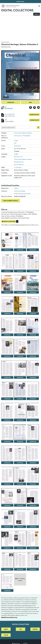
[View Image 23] (7, 389)
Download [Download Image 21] (20, 377)
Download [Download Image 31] (33, 441)
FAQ (21, 629)
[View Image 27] (20, 411)
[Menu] (39, 6)
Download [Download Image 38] (7, 505)
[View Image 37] (33, 475)
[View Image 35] (7, 475)
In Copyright (18, 167)
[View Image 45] (20, 539)
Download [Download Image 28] (33, 420)
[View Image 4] (33, 240)
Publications (5, 42)
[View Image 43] (33, 517)
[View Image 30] (20, 432)
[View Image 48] (20, 560)
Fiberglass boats (19, 162)
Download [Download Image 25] (33, 399)
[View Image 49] (33, 560)
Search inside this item (8, 127)
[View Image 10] (33, 283)
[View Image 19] (33, 347)
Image (16, 140)
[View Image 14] (7, 326)
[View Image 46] (33, 539)
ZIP (6, 120)
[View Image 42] (20, 517)
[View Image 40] (33, 496)
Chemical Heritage (20, 191)
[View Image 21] (20, 368)
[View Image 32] (7, 453)
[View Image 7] (33, 262)
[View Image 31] (33, 432)
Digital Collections (17, 10)
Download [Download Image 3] (20, 250)
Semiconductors (19, 164)
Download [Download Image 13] (33, 314)
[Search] (17, 14)
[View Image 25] (33, 389)
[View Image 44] (7, 539)
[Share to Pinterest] (34, 107)
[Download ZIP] (3, 120)
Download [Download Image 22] (33, 377)
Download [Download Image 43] (33, 527)
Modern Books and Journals (22, 194)
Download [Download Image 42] (20, 527)
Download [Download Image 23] (7, 399)
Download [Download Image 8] (7, 292)
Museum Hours (20, 1)
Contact (35, 629)
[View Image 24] (20, 389)
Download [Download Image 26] (7, 420)
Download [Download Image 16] (33, 335)
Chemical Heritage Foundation (23, 133)
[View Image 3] (20, 240)
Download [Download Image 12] (20, 314)
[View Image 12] (20, 304)
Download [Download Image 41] (7, 527)
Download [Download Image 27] (20, 420)
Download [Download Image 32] (7, 463)
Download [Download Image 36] (20, 484)
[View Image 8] (7, 283)
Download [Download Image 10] (33, 292)
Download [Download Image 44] (7, 548)
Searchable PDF (10, 114)
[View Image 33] (20, 453)
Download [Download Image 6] (20, 271)
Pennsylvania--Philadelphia (22, 136)
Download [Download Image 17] (7, 356)
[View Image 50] (7, 581)
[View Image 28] (33, 411)
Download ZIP (34, 120)
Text (15, 143)
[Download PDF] (3, 115)
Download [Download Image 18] (20, 356)
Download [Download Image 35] (7, 484)
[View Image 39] (20, 496)
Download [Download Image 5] (7, 271)
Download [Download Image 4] (33, 250)
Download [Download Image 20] (7, 377)
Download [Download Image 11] (7, 314)
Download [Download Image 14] (7, 335)
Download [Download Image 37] (33, 484)
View (30, 102)
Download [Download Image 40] (33, 505)
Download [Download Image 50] (7, 590)
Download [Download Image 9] (20, 292)
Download (11, 102)
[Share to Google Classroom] (38, 107)
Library (16, 188)
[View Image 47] (7, 560)
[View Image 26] (7, 411)
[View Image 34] (33, 453)
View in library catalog (11, 201)
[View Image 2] (7, 240)
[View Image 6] (20, 262)
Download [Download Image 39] (20, 505)
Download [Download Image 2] (7, 250)
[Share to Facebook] (31, 107)
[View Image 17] (7, 347)
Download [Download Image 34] (33, 463)
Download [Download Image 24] (20, 399)
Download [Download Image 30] (20, 441)
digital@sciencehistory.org (9, 617)
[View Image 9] (20, 283)
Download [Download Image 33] (20, 463)
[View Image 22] (33, 368)
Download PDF (34, 115)
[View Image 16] (33, 325)
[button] (17, 221)
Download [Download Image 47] (7, 569)
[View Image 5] (7, 262)
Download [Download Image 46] (33, 548)
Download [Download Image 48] (20, 569)
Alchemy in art (18, 157)
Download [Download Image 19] (33, 356)
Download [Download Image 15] (20, 335)
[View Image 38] (7, 496)
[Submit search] (38, 127)
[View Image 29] (7, 432)
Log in (6, 635)
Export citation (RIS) (9, 221)
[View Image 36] (20, 475)
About (6, 629)
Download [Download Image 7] (33, 271)
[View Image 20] (7, 368)
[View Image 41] (7, 517)
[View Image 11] (7, 304)
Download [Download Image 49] (33, 569)
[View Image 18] (20, 347)
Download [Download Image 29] (7, 441)
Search (37, 14)
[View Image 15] (20, 325)
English (16, 154)
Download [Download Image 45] (20, 548)
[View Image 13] (33, 304)
